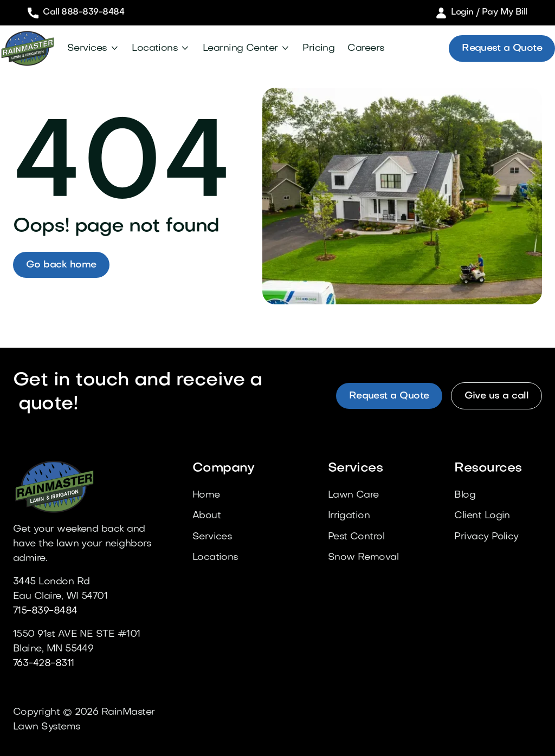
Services (87, 48)
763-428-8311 (44, 664)
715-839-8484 (45, 611)
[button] (93, 48)
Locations (155, 48)
